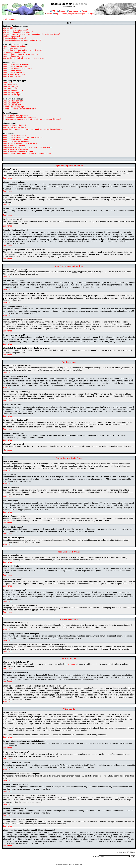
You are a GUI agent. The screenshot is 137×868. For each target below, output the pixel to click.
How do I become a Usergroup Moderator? (20, 109)
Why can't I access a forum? (14, 74)
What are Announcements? (14, 91)
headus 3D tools (10, 19)
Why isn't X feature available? (15, 127)
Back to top (7, 178)
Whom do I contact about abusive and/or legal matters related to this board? (33, 129)
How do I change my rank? (14, 56)
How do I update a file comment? (16, 141)
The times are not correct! (13, 48)
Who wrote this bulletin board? (15, 125)
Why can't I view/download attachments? (19, 151)
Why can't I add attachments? (15, 145)
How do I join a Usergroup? (14, 107)
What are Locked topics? (13, 95)
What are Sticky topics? (12, 93)
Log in (90, 14)
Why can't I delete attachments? (16, 149)
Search (61, 11)
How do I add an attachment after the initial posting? (23, 137)
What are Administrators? (13, 101)
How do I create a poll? (12, 70)
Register (84, 11)
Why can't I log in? (10, 28)
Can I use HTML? (10, 85)
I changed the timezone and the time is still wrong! (23, 50)
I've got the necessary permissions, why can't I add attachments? (28, 147)
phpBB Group (69, 664)
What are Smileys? (10, 87)
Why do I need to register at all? (15, 30)
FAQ (53, 11)
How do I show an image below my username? (21, 54)
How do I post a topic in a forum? (16, 64)
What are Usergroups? (12, 105)
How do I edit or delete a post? (15, 66)
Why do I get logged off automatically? (18, 32)
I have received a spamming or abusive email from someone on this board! (32, 119)
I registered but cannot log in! (14, 38)
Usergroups (72, 11)
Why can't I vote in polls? (13, 76)
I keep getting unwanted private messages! (20, 117)
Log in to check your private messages (69, 14)
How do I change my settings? (15, 46)
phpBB (65, 865)
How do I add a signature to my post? (18, 68)
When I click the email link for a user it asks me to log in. (25, 58)
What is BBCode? (10, 83)
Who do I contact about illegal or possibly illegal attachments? (27, 153)
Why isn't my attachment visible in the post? (20, 143)
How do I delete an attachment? (15, 139)
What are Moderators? (12, 103)
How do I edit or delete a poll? (15, 72)
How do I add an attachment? (15, 136)
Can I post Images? (11, 89)
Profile (48, 14)
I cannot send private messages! (16, 115)
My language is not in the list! (14, 52)
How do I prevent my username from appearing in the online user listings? (32, 34)
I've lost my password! (12, 36)
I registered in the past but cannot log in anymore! (22, 40)
